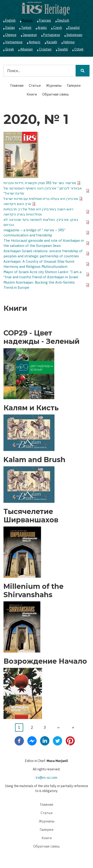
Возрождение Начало (45, 661)
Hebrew (69, 42)
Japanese (30, 35)
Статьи (35, 85)
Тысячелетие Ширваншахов (31, 516)
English (10, 20)
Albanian (26, 49)
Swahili (63, 49)
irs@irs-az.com (46, 778)
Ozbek (79, 49)
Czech (58, 28)
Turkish (26, 28)
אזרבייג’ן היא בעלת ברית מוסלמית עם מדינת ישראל (41, 199)
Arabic (42, 28)
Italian (10, 28)
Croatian (45, 49)
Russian (27, 20)
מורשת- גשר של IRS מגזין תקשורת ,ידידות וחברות (40, 183)
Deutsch (63, 20)
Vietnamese (14, 42)
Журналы (54, 85)
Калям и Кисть (31, 408)
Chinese (11, 35)
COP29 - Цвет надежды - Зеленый (42, 337)
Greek (10, 49)
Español (74, 28)
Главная (17, 85)
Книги (32, 94)
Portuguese (52, 35)
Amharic (35, 42)
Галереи (74, 85)
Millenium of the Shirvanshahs (34, 591)
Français (45, 20)
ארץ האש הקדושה (17, 204)
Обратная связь (56, 94)
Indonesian (74, 35)
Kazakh (52, 42)
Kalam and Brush (34, 460)
